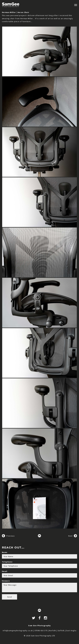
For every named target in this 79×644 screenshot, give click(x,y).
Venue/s (6, 581)
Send (10, 597)
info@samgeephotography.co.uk (18, 631)
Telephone (7, 562)
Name (5, 552)
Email (5, 571)
